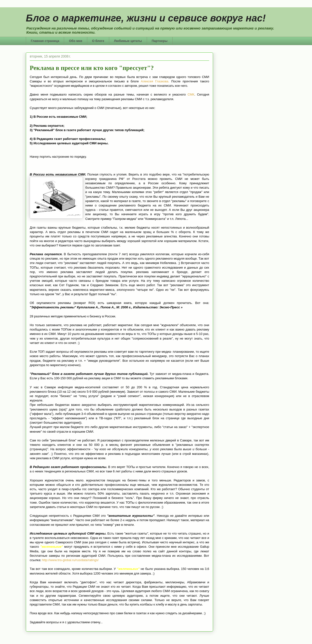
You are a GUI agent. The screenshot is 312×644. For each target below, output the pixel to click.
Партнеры (160, 41)
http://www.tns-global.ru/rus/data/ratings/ (70, 560)
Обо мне (76, 41)
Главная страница (45, 41)
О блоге (98, 41)
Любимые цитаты (128, 41)
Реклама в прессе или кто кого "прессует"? (92, 68)
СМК (191, 94)
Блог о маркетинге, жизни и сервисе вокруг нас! (146, 18)
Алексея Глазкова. (156, 81)
